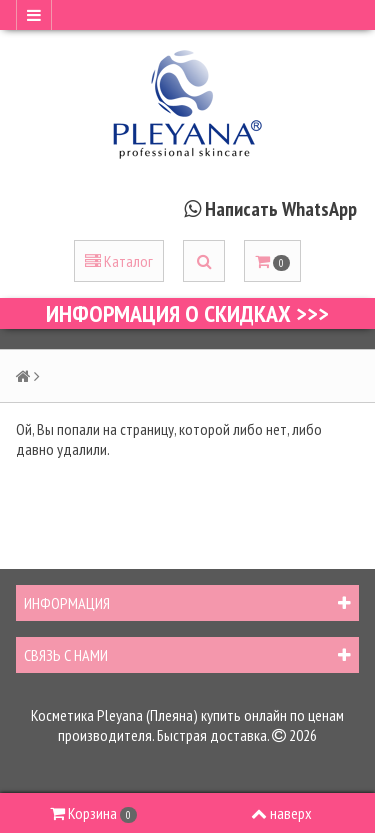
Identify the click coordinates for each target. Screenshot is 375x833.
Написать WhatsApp (281, 209)
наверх (281, 813)
